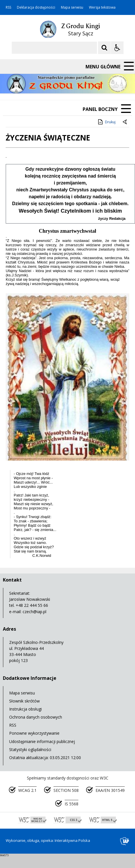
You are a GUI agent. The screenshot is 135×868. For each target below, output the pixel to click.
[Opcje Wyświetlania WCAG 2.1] (117, 48)
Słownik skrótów (24, 701)
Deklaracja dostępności (36, 7)
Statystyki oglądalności (30, 749)
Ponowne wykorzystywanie (34, 733)
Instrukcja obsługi (25, 709)
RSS (8, 7)
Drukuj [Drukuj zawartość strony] (106, 122)
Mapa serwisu (72, 7)
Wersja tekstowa (102, 7)
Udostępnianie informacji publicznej (42, 741)
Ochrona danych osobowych (36, 717)
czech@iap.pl (34, 612)
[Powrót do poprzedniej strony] (125, 122)
